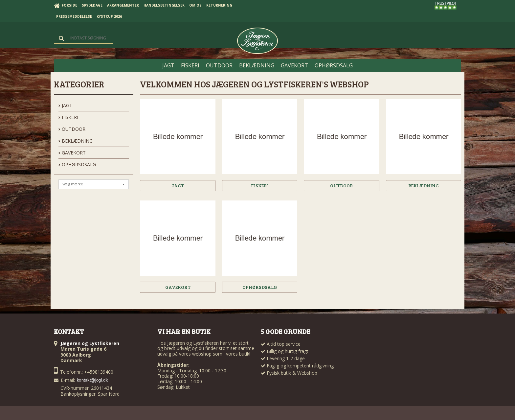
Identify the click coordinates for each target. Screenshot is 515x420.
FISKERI (68, 117)
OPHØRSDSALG (77, 164)
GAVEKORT (72, 153)
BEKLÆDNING (76, 141)
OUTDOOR (72, 129)
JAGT (65, 105)
